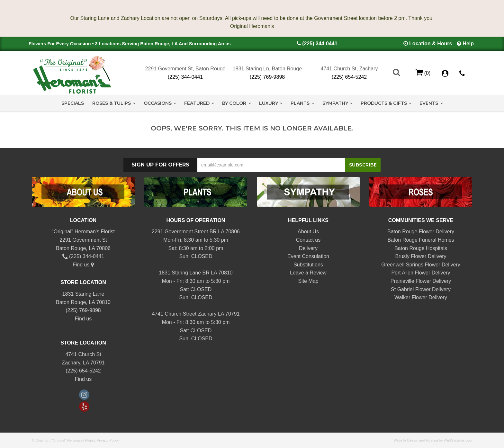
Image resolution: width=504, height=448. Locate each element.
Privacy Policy (108, 440)
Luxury (269, 103)
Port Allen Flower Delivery (421, 273)
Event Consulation (308, 256)
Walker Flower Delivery (421, 297)
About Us (308, 232)
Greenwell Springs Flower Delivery (421, 265)
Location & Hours (431, 44)
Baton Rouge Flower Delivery (421, 232)
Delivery (308, 248)
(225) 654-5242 (349, 77)
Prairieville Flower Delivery (421, 281)
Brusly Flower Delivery (421, 256)
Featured (197, 103)
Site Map (308, 281)
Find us (83, 265)
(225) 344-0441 (320, 44)
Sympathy (335, 103)
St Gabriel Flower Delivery (421, 289)
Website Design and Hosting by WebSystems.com (433, 440)
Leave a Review (308, 273)
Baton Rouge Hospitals (421, 248)
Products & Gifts (384, 103)
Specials (73, 103)
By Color (234, 103)
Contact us (308, 240)
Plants (300, 103)
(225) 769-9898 (267, 77)
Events (429, 103)
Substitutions (308, 265)
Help (468, 44)
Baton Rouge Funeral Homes (421, 240)
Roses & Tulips (112, 103)
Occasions (158, 103)
